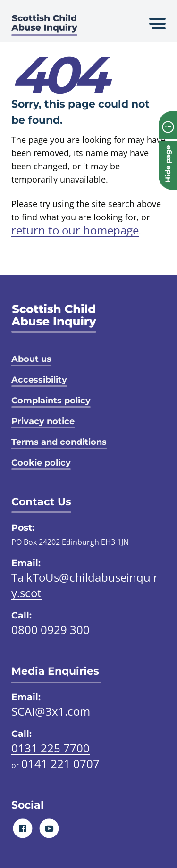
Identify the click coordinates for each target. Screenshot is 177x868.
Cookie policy (41, 463)
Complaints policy (51, 401)
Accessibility (39, 380)
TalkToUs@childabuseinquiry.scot (85, 585)
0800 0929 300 (51, 630)
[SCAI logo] (54, 318)
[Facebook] (23, 828)
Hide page (168, 164)
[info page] (168, 125)
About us (31, 359)
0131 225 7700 (51, 748)
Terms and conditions (59, 442)
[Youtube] (49, 828)
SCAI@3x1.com (51, 711)
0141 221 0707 (60, 764)
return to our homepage (75, 230)
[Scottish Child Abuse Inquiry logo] (44, 26)
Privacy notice (43, 421)
